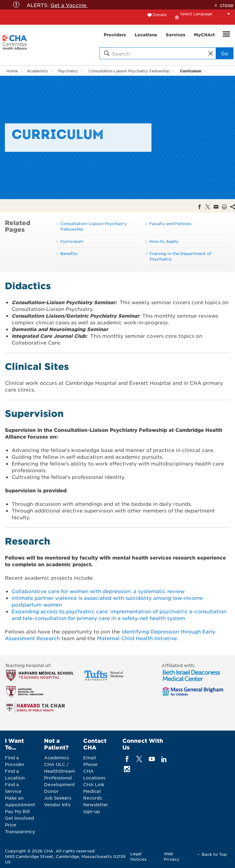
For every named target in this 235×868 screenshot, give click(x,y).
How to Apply (164, 241)
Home (12, 71)
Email (90, 757)
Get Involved (19, 818)
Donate (160, 15)
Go (225, 53)
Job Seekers (58, 798)
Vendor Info (57, 804)
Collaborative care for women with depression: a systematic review (98, 591)
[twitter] (139, 759)
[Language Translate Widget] (207, 14)
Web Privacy (172, 856)
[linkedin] (164, 759)
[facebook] (127, 759)
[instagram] (127, 769)
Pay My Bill (17, 811)
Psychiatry (68, 71)
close (227, 5)
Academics (37, 71)
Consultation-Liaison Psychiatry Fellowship (129, 71)
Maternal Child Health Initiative (137, 638)
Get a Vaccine (69, 5)
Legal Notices (138, 856)
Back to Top (214, 854)
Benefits (69, 253)
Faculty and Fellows (170, 223)
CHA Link (94, 784)
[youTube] (152, 759)
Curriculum (191, 71)
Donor (51, 791)
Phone (90, 764)
